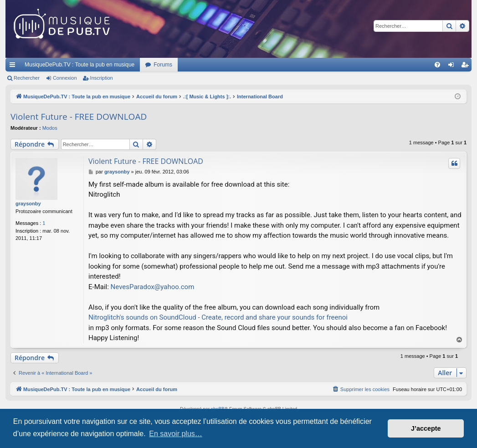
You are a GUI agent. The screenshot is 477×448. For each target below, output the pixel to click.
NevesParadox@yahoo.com (153, 287)
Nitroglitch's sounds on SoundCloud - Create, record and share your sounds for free (213, 317)
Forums (163, 65)
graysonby (28, 204)
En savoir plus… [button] (176, 434)
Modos (50, 128)
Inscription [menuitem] (467, 66)
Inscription (102, 78)
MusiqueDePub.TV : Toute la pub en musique (79, 65)
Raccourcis (14, 66)
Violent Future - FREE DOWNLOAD (79, 117)
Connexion (65, 78)
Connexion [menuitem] (453, 66)
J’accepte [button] (426, 428)
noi (343, 317)
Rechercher (27, 78)
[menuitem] (437, 65)
